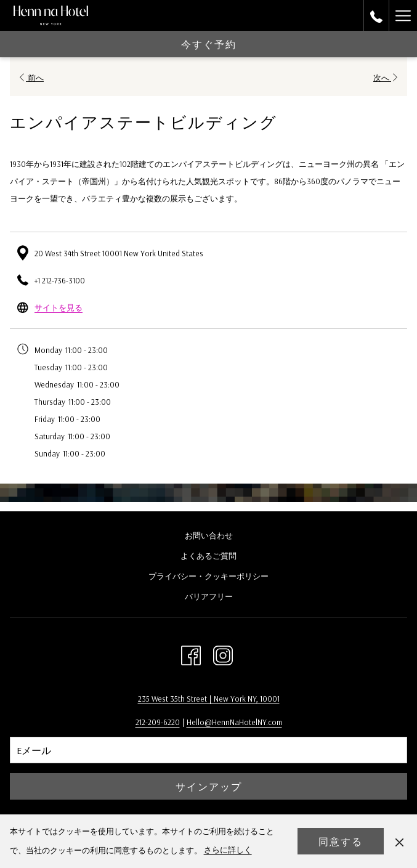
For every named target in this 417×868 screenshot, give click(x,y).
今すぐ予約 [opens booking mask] (209, 44)
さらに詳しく (228, 850)
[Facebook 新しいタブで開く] (191, 653)
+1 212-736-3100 (60, 280)
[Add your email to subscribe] (208, 750)
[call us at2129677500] (376, 15)
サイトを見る (59, 307)
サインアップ (209, 787)
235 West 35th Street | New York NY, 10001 (209, 699)
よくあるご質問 (208, 556)
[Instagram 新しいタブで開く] (223, 653)
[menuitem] (208, 537)
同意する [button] (341, 842)
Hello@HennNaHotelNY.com (234, 722)
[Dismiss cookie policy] (399, 841)
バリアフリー (209, 596)
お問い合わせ (209, 535)
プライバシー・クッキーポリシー (208, 576)
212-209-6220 (158, 722)
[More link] (403, 15)
